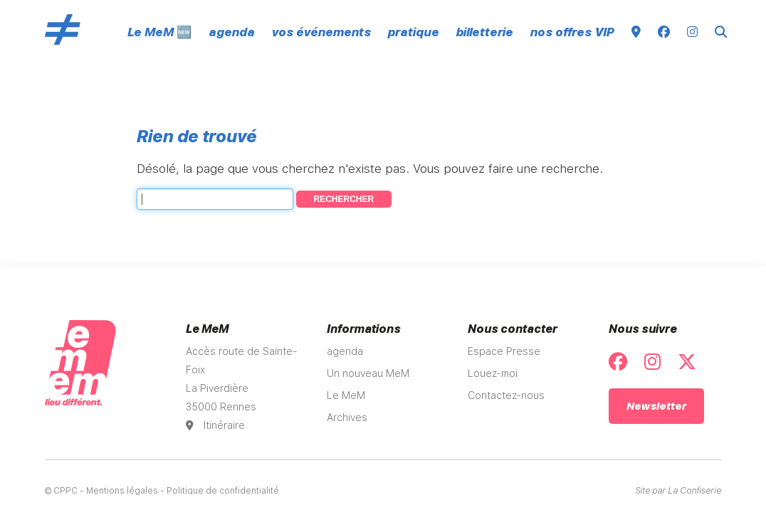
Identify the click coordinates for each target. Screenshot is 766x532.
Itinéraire (215, 425)
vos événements (321, 32)
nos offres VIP (572, 32)
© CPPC (61, 491)
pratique (414, 32)
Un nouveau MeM (368, 373)
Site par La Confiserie (678, 491)
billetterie (485, 32)
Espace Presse (504, 351)
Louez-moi (493, 373)
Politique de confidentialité (223, 491)
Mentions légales (122, 491)
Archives (347, 417)
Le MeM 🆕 (159, 32)
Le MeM (346, 395)
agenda (232, 32)
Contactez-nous (506, 395)
